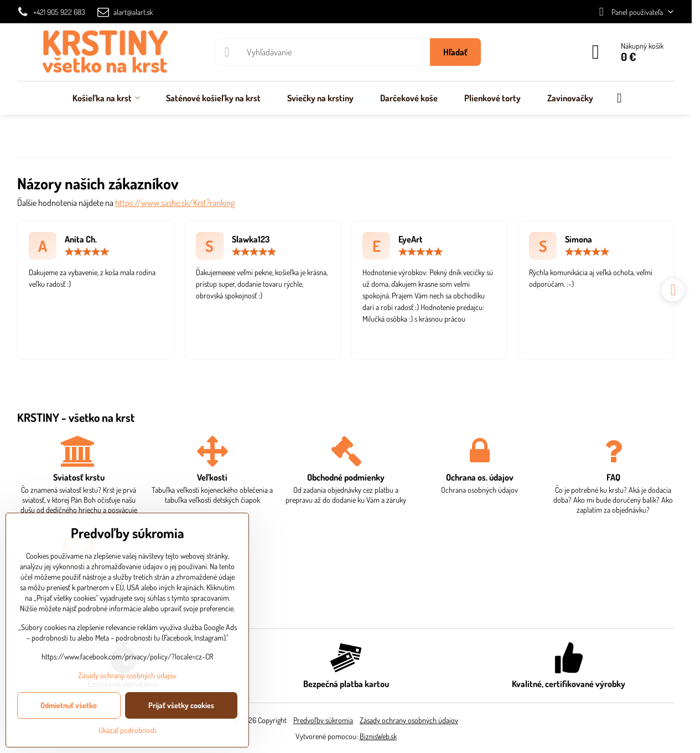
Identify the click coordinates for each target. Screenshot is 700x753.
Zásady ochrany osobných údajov (409, 720)
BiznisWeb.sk (378, 736)
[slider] (87, 252)
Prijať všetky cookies (181, 705)
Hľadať (455, 52)
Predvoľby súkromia (323, 720)
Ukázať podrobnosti (128, 730)
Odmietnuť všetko (69, 705)
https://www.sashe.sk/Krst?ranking (175, 203)
